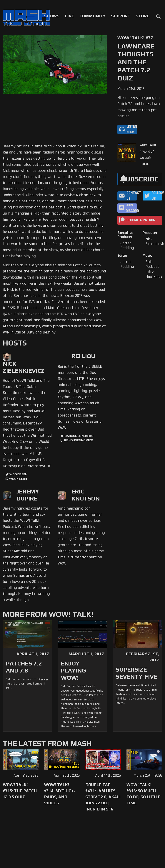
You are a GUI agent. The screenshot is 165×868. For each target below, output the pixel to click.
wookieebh (18, 479)
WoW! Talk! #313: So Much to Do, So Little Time (144, 794)
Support (121, 16)
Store (142, 16)
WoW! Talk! (148, 145)
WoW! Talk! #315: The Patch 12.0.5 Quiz (20, 791)
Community (93, 16)
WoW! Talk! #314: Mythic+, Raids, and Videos (59, 794)
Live (70, 16)
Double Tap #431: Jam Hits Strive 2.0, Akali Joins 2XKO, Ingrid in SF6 (103, 797)
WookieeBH (18, 474)
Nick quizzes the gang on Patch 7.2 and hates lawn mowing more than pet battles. (139, 107)
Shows (52, 16)
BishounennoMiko (79, 436)
